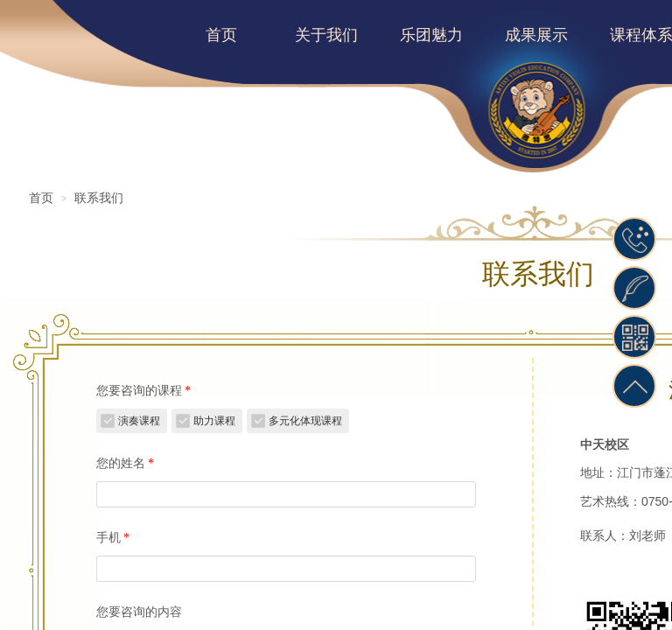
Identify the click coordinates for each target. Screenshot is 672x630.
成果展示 (536, 35)
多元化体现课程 (305, 421)
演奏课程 (139, 421)
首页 (221, 35)
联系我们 (99, 198)
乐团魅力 (431, 35)
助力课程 (214, 421)
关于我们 (326, 35)
